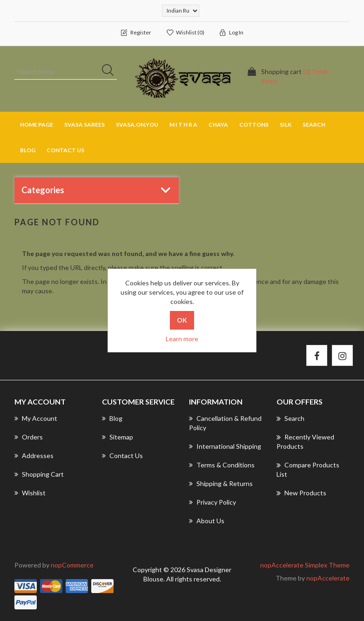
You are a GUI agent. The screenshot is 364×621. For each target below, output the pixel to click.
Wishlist (30, 493)
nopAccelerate (328, 578)
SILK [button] (286, 125)
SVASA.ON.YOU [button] (137, 125)
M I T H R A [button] (183, 125)
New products (301, 493)
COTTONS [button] (254, 125)
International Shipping (225, 446)
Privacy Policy (212, 502)
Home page (37, 125)
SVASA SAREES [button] (84, 125)
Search (314, 125)
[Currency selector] (181, 11)
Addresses (34, 456)
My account (36, 418)
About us (207, 521)
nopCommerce (72, 565)
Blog (28, 150)
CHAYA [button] (218, 125)
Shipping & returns (221, 483)
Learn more (182, 339)
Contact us (65, 150)
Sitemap (118, 437)
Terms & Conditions (222, 465)
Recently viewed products (305, 441)
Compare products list (308, 469)
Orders (29, 437)
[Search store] (66, 72)
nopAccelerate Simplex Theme (305, 565)
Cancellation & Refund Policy (225, 423)
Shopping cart (39, 474)
